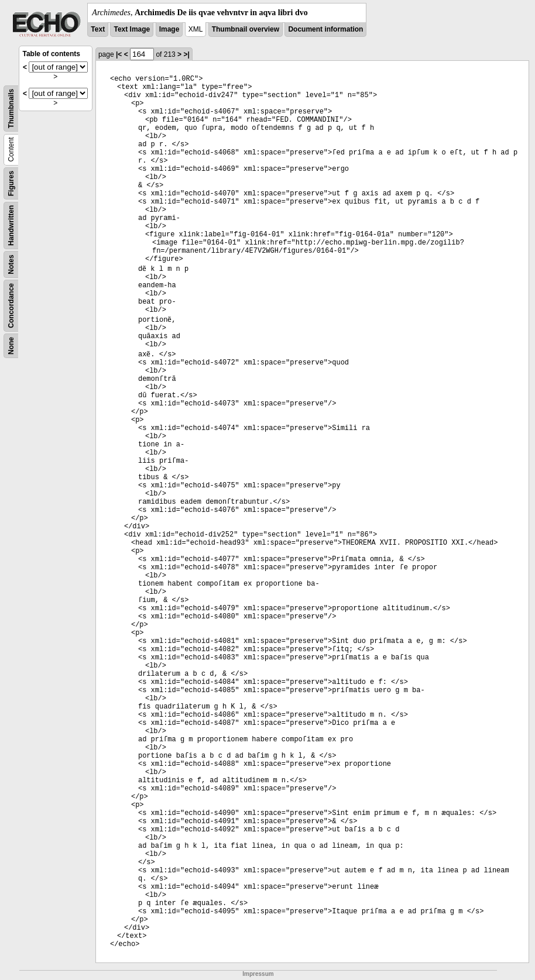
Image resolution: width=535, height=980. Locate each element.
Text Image (132, 29)
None (11, 346)
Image (169, 29)
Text (98, 29)
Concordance (11, 306)
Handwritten (11, 226)
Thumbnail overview (246, 29)
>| (186, 54)
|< (119, 54)
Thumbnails (11, 109)
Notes (11, 264)
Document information (325, 29)
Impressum (258, 974)
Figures (11, 183)
